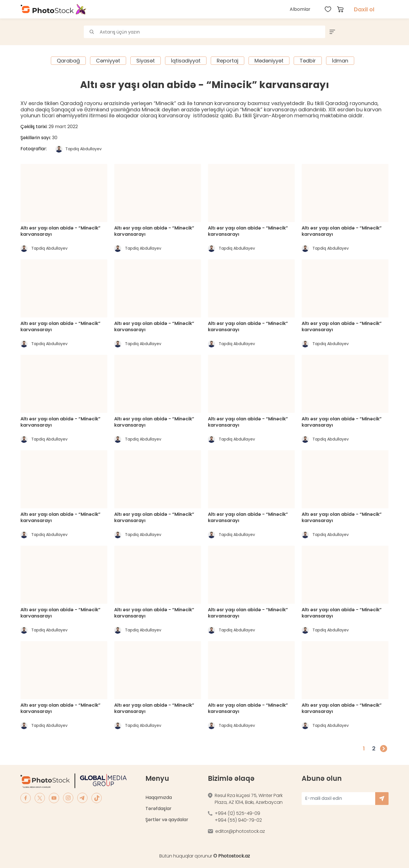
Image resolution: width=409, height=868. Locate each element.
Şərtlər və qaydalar (167, 820)
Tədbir (308, 61)
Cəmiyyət (108, 61)
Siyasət (146, 61)
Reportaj (228, 61)
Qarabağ (68, 61)
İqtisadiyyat (186, 61)
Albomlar (300, 9)
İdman (340, 61)
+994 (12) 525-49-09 (237, 813)
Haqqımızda (159, 797)
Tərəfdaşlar (158, 808)
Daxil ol (364, 9)
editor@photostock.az (240, 831)
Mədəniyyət (269, 61)
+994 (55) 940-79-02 (238, 820)
